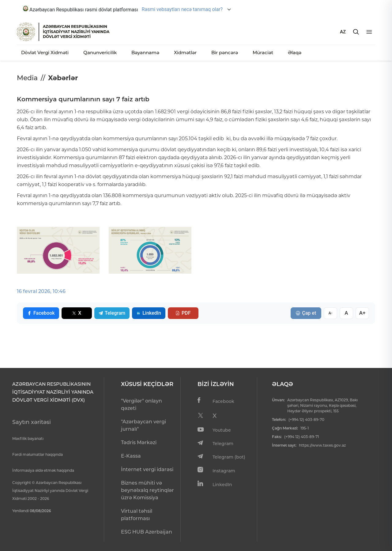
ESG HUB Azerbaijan (147, 532)
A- (330, 313)
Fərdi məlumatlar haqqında (38, 454)
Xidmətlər (185, 52)
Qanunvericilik (100, 52)
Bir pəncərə (225, 52)
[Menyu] (369, 32)
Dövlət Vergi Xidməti (45, 52)
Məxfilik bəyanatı (28, 439)
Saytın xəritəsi (32, 422)
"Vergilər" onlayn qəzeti (141, 405)
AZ (343, 32)
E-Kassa (131, 456)
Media (27, 78)
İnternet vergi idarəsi (147, 469)
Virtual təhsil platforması (137, 515)
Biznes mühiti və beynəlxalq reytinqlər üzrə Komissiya (147, 490)
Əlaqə (295, 52)
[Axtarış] (356, 32)
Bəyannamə (145, 52)
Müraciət (263, 52)
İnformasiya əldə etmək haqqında (43, 470)
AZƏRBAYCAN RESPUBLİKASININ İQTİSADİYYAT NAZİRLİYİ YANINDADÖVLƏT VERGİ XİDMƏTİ (76, 32)
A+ (362, 313)
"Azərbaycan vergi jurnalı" (143, 425)
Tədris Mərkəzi (139, 442)
